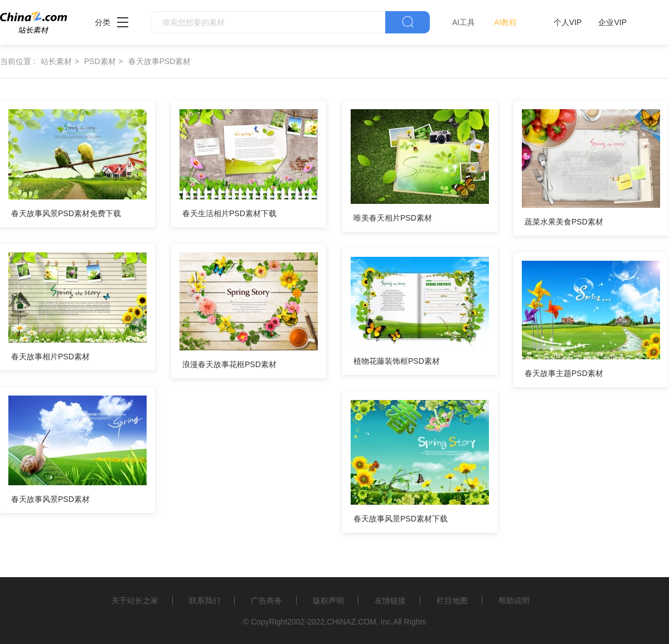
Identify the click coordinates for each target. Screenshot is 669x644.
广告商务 (266, 601)
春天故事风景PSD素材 (50, 499)
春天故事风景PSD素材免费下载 (66, 213)
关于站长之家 (135, 601)
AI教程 (505, 22)
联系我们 (205, 601)
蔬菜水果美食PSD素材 (564, 222)
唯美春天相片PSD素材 (393, 218)
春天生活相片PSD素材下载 (229, 213)
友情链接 (390, 601)
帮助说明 (514, 601)
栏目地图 (452, 601)
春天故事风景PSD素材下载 (401, 519)
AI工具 (464, 22)
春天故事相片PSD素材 (50, 357)
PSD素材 (100, 61)
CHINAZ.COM (352, 622)
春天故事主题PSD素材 (564, 373)
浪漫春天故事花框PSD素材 (229, 364)
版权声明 (328, 601)
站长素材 (56, 61)
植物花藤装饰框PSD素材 (397, 361)
